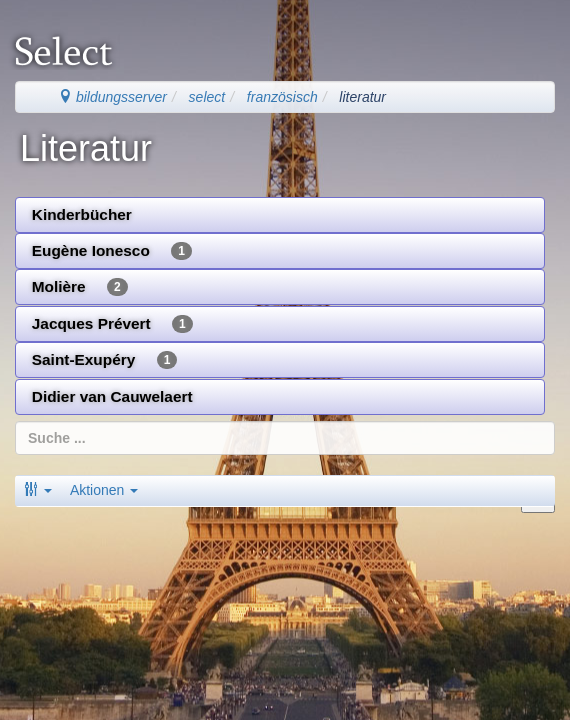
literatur (362, 97)
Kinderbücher (82, 214)
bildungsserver (112, 97)
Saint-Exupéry (105, 360)
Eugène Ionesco (112, 251)
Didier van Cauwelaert (112, 396)
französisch (282, 97)
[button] (38, 490)
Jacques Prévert (112, 324)
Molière (80, 287)
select (207, 97)
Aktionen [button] (104, 490)
